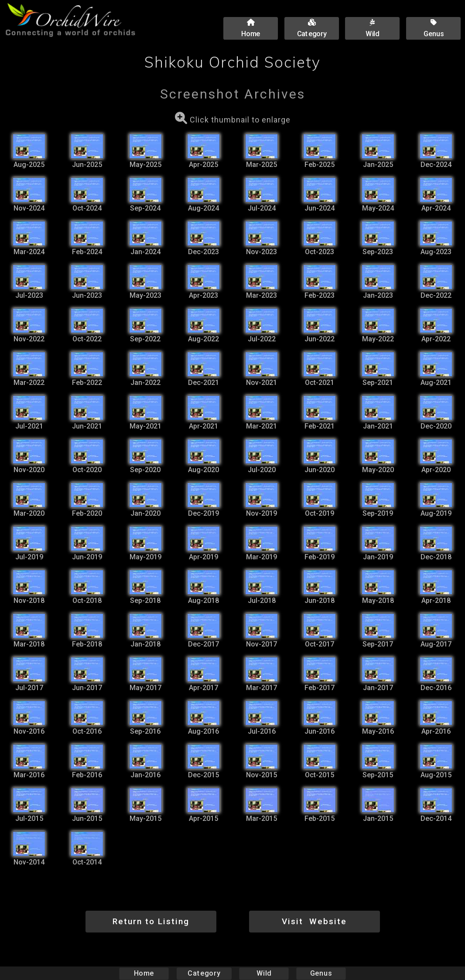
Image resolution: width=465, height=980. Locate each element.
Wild (264, 973)
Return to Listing (151, 921)
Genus (321, 973)
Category (204, 973)
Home (144, 973)
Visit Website (314, 921)
